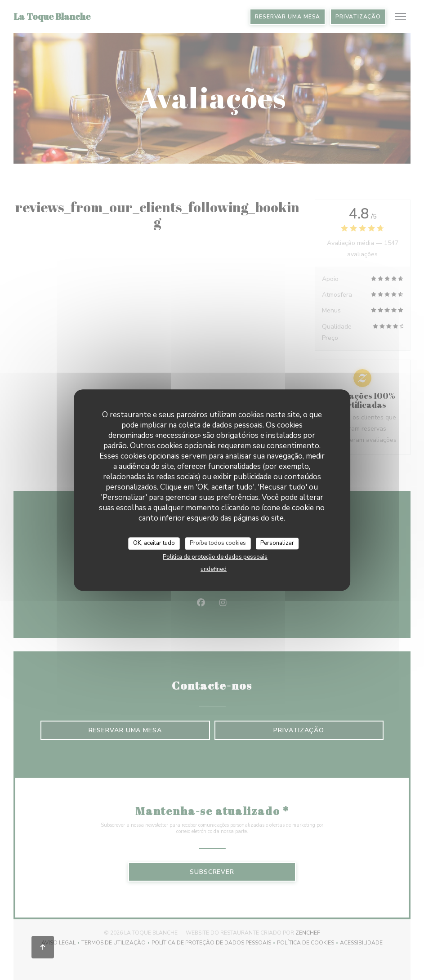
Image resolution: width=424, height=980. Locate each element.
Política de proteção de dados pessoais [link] (215, 557)
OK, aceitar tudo (154, 543)
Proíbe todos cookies (218, 543)
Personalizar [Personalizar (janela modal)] (277, 543)
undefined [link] (214, 569)
